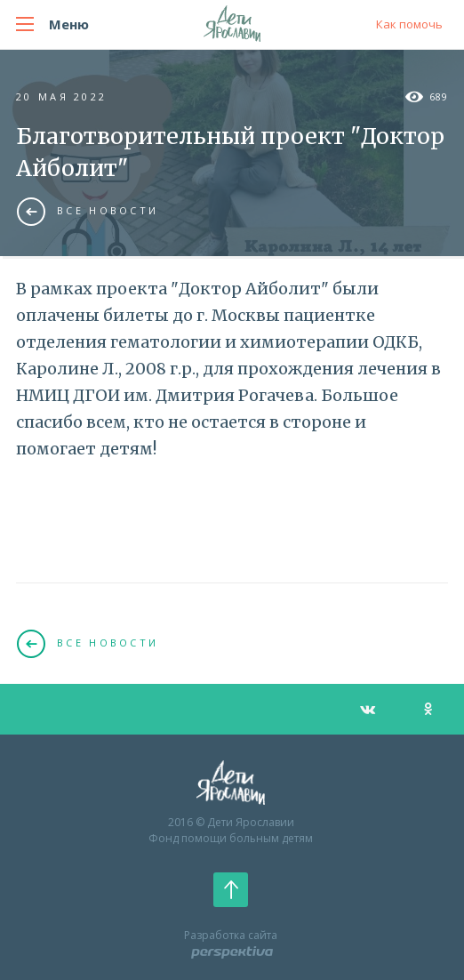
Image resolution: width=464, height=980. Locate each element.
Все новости (88, 211)
